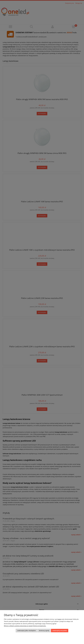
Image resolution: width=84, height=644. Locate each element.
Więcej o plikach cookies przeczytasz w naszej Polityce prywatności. (25, 626)
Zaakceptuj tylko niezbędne (26, 631)
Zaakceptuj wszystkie (60, 631)
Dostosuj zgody (44, 631)
